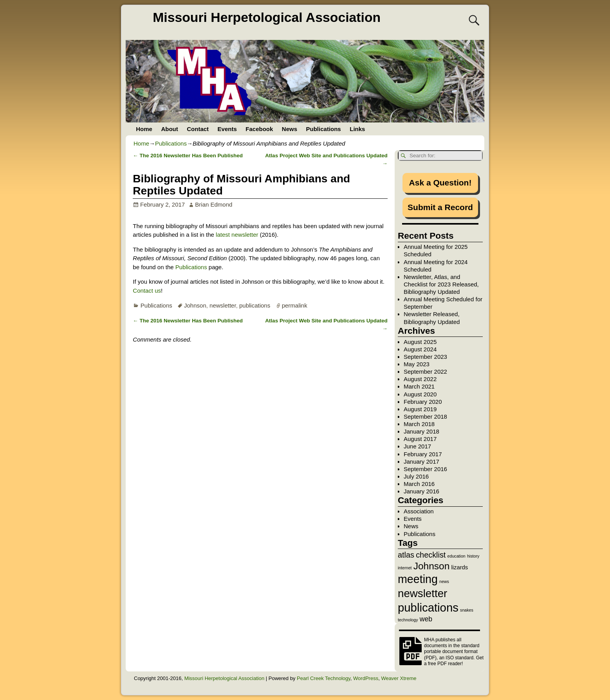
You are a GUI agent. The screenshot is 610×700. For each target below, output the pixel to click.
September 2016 (425, 469)
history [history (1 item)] (473, 556)
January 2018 (421, 431)
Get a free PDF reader (454, 661)
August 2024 (420, 349)
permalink (295, 305)
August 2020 (420, 394)
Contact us (147, 291)
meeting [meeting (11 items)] (418, 579)
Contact (198, 129)
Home (144, 129)
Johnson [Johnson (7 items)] (432, 566)
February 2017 (423, 454)
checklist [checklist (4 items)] (431, 555)
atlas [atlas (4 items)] (406, 555)
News (290, 129)
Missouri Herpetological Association (267, 17)
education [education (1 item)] (457, 556)
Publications (324, 129)
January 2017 (421, 462)
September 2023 (425, 357)
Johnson (195, 305)
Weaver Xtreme (399, 678)
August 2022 (420, 379)
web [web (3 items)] (426, 619)
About (169, 129)
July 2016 (416, 476)
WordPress (366, 678)
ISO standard (459, 658)
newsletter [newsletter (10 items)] (422, 593)
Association (419, 511)
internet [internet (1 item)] (405, 568)
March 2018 (419, 424)
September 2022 (425, 372)
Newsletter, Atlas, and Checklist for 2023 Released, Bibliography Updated (441, 284)
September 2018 (425, 417)
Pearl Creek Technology (324, 678)
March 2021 (419, 386)
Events (227, 129)
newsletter (223, 305)
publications (255, 305)
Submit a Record (440, 207)
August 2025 (420, 342)
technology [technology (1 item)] (408, 620)
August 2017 (420, 439)
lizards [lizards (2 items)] (459, 567)
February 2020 (423, 402)
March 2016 (419, 484)
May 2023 (417, 364)
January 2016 (421, 491)
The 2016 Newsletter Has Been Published (188, 156)
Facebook (259, 129)
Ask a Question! (440, 183)
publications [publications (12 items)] (428, 607)
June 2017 (417, 446)
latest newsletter (237, 235)
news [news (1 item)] (444, 581)
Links (357, 129)
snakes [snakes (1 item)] (467, 610)
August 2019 (420, 409)
